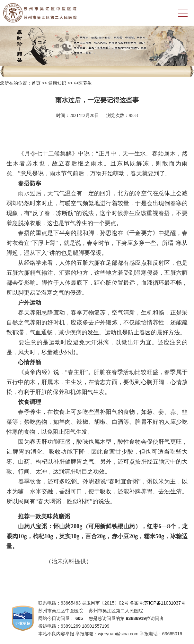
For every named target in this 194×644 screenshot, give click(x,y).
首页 (36, 83)
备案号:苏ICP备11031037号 (158, 603)
